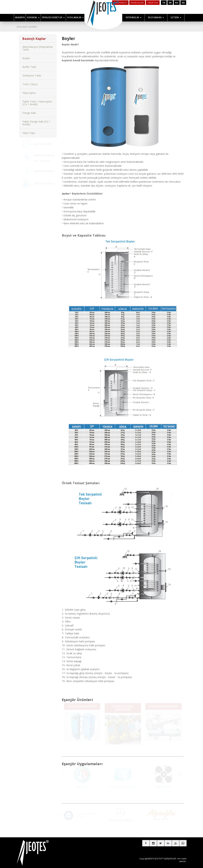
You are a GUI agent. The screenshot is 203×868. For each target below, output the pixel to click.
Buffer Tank (29, 64)
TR (164, 3)
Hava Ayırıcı (29, 90)
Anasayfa (22, 27)
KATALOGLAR (137, 3)
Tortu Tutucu (30, 81)
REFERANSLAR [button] (134, 17)
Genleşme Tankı (32, 73)
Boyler (26, 56)
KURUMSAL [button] (33, 17)
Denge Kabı (29, 110)
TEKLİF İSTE (153, 3)
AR (183, 3)
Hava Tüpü (29, 130)
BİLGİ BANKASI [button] (156, 17)
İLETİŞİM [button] (176, 17)
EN (170, 3)
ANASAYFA (20, 17)
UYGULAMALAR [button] (75, 17)
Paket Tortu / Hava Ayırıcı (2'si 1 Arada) (37, 100)
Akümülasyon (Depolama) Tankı (38, 45)
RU (177, 3)
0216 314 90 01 (120, 3)
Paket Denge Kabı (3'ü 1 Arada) (36, 120)
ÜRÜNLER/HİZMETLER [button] (53, 17)
